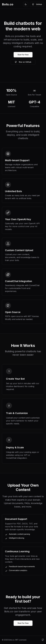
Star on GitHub (23, 62)
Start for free (23, 55)
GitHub (37, 4)
